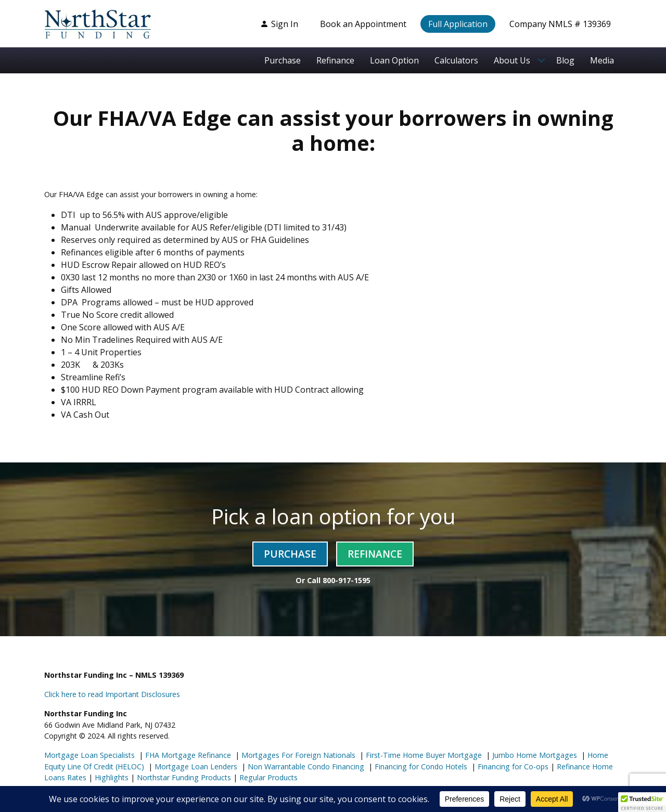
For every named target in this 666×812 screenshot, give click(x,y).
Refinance (335, 60)
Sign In (279, 24)
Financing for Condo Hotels (420, 766)
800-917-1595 (347, 580)
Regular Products (267, 777)
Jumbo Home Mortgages (534, 755)
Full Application (458, 24)
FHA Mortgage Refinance (188, 755)
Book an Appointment (363, 24)
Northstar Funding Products (183, 777)
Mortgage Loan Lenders (195, 766)
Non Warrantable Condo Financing (305, 766)
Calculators (456, 60)
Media (602, 60)
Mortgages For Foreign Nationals (297, 755)
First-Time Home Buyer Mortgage (423, 755)
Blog (565, 60)
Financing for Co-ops (512, 766)
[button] (642, 802)
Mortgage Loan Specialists (89, 755)
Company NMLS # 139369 (560, 24)
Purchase (283, 60)
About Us (512, 60)
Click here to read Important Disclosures (112, 694)
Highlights (112, 777)
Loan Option (394, 60)
